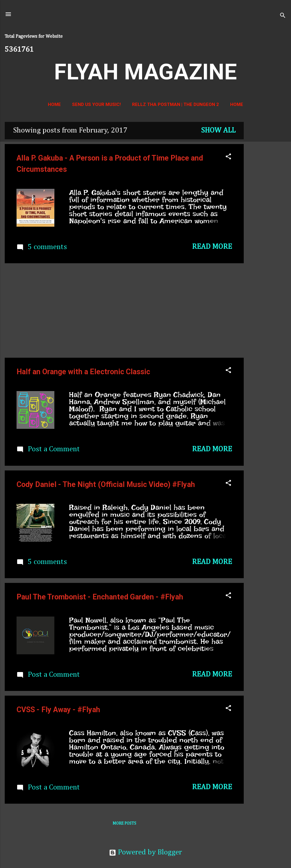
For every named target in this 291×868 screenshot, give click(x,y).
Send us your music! (96, 104)
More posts (124, 823)
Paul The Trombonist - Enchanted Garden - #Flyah (100, 597)
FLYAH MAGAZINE (145, 72)
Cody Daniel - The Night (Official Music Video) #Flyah (106, 484)
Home (54, 104)
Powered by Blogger (145, 853)
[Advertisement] (267, 210)
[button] (228, 157)
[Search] (283, 16)
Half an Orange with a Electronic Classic (83, 372)
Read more (212, 247)
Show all (218, 131)
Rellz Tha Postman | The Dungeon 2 (175, 104)
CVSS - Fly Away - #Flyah (58, 710)
